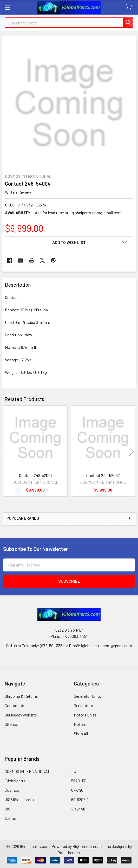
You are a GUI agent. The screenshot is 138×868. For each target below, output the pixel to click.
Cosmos (12, 790)
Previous (7, 452)
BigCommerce (85, 846)
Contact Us (14, 705)
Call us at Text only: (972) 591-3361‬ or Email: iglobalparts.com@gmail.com (69, 646)
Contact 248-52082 (103, 475)
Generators (83, 705)
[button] (69, 242)
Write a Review (18, 192)
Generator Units (87, 696)
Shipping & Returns (21, 696)
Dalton (10, 818)
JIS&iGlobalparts (19, 799)
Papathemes (69, 853)
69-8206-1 (80, 799)
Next (131, 452)
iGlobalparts (15, 781)
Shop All (81, 734)
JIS (8, 809)
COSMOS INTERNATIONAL (27, 771)
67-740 (77, 790)
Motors (80, 724)
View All (78, 809)
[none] (69, 103)
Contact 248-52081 (35, 475)
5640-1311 (79, 781)
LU (74, 771)
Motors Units (85, 715)
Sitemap (12, 724)
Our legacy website (21, 715)
